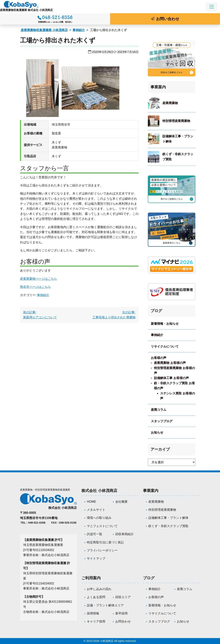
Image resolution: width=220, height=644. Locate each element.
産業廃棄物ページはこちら (38, 279)
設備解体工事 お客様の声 (171, 378)
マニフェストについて (102, 526)
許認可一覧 (95, 534)
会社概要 (121, 502)
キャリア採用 (96, 621)
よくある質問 (96, 597)
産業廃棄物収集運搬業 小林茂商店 (44, 30)
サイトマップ (96, 558)
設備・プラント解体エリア (105, 605)
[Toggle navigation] (212, 7)
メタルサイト (96, 510)
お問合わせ (123, 621)
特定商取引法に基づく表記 (105, 542)
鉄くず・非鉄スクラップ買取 (178, 157)
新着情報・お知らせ (165, 324)
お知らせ (157, 433)
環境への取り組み (99, 518)
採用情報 (93, 613)
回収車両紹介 (125, 534)
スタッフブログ (162, 421)
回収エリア (123, 597)
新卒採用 (121, 613)
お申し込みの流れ (99, 589)
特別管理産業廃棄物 (176, 121)
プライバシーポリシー (102, 550)
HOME (91, 502)
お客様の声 (159, 358)
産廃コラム (159, 410)
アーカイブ (160, 449)
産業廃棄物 (170, 103)
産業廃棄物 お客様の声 (170, 363)
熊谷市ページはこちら (35, 287)
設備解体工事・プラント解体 (178, 139)
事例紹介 (79, 30)
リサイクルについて (165, 346)
